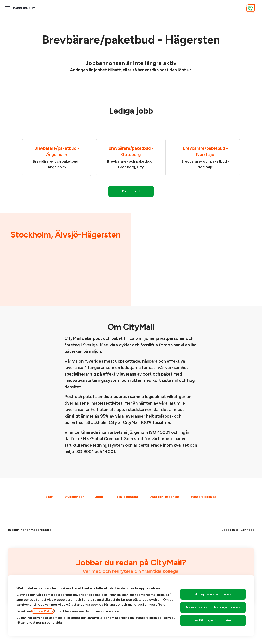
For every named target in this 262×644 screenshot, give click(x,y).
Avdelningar (74, 497)
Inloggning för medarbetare (30, 530)
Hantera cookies (204, 497)
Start (50, 497)
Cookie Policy (43, 611)
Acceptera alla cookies (213, 594)
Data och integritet (165, 497)
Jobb (99, 497)
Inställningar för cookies (213, 620)
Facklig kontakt (126, 497)
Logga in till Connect (238, 530)
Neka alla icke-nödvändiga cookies (213, 607)
